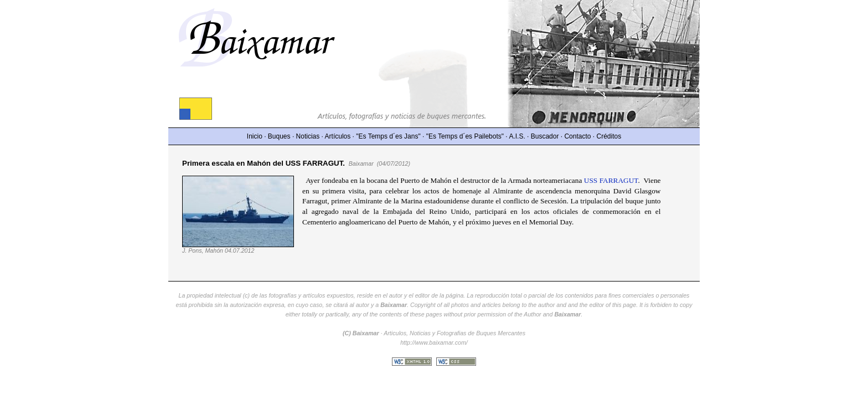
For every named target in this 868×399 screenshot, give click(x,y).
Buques (279, 136)
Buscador (545, 136)
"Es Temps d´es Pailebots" (465, 136)
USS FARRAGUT (611, 180)
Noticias (308, 136)
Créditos (609, 136)
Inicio (255, 136)
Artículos (338, 136)
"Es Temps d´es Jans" (388, 136)
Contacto (577, 136)
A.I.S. (517, 136)
